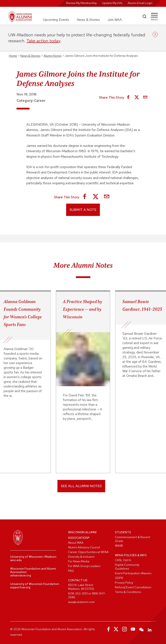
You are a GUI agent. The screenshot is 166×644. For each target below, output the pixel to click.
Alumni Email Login (140, 3)
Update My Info (112, 3)
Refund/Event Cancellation (133, 587)
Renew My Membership (82, 3)
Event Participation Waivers (133, 573)
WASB (119, 546)
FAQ (71, 571)
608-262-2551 (78, 593)
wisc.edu (16, 560)
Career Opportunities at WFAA (88, 552)
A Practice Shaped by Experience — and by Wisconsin (83, 309)
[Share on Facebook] (128, 98)
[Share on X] (137, 98)
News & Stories (88, 20)
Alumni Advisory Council (84, 547)
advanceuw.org (21, 575)
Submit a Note (83, 210)
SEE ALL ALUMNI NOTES (81, 486)
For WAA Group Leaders (84, 566)
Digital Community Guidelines (127, 567)
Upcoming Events (56, 20)
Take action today (43, 41)
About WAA (76, 543)
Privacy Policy (124, 583)
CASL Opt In (123, 560)
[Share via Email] (145, 98)
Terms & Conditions (128, 592)
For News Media (79, 561)
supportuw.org (20, 587)
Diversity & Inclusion (81, 557)
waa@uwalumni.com (81, 602)
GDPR (119, 578)
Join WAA (115, 20)
